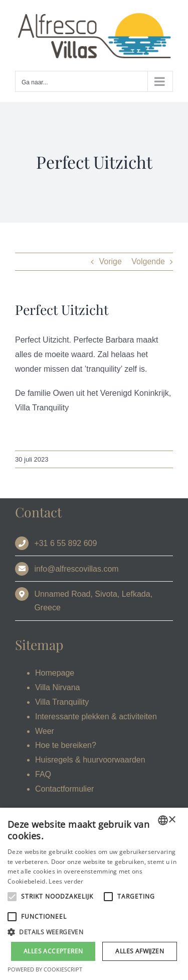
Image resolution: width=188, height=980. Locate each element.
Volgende (148, 261)
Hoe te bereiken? (66, 745)
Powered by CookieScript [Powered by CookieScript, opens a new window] (45, 969)
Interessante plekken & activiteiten (96, 717)
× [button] (172, 820)
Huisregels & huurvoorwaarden (90, 760)
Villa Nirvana (58, 687)
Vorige (110, 261)
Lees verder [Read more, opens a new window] (66, 881)
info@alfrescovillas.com (76, 569)
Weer (45, 731)
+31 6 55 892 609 (65, 543)
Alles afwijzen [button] (140, 951)
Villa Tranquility (62, 702)
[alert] (94, 894)
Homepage (55, 673)
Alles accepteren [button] (53, 951)
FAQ (43, 774)
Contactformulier (64, 789)
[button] (94, 932)
